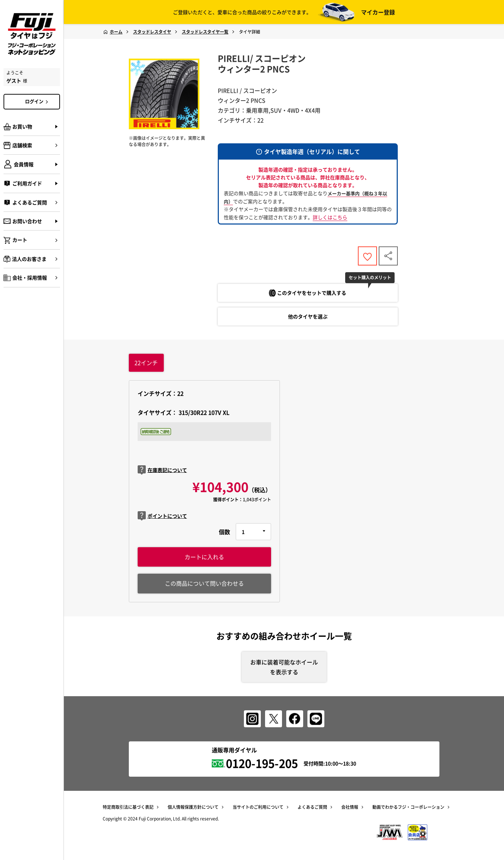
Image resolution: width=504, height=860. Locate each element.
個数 (224, 532)
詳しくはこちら (330, 217)
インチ (146, 363)
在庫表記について (162, 471)
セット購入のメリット (371, 278)
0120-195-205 (262, 764)
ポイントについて (162, 516)
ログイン (38, 101)
